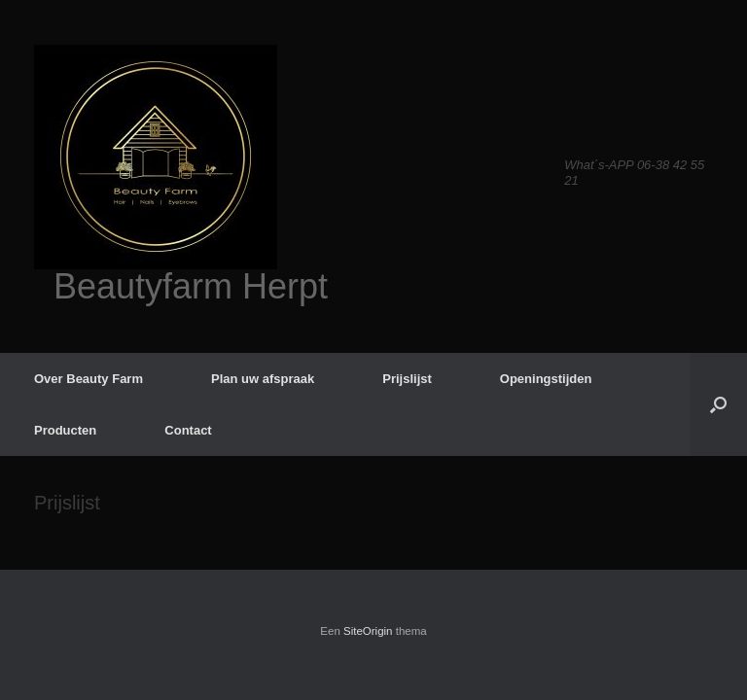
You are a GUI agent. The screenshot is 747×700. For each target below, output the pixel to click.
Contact (188, 430)
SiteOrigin (368, 631)
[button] (718, 404)
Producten (65, 430)
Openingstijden (546, 379)
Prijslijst (407, 379)
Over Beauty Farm (89, 379)
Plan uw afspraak (263, 379)
